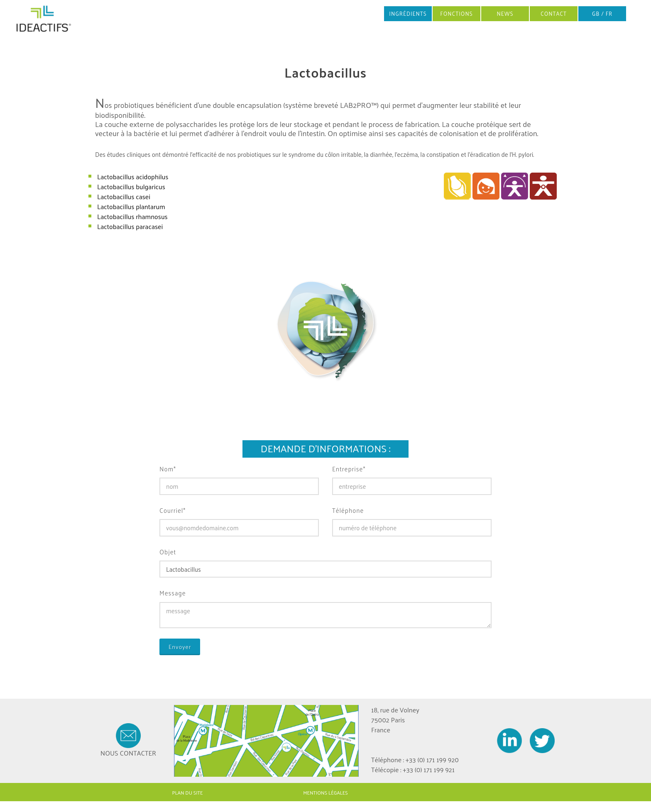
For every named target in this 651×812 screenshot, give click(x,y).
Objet (168, 552)
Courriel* (173, 511)
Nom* (168, 469)
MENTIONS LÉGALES (325, 792)
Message (173, 593)
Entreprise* (349, 469)
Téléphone (348, 511)
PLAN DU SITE (188, 792)
